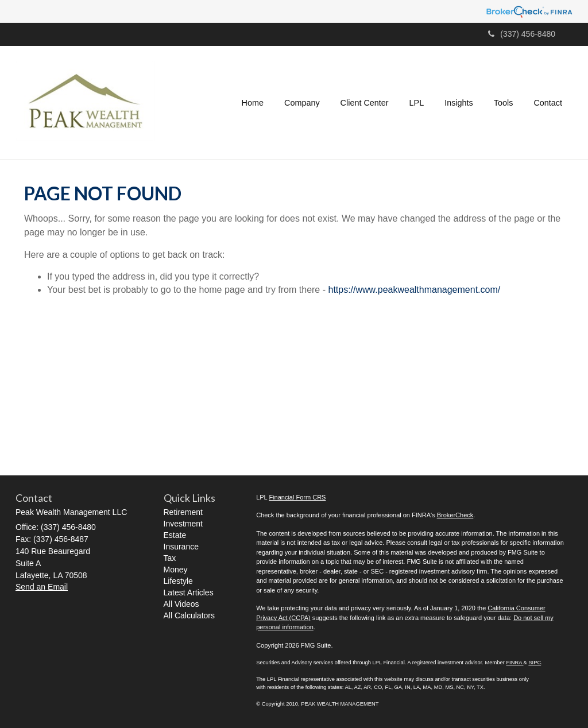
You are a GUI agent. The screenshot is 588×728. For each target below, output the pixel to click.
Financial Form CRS (297, 497)
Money (176, 570)
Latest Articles (189, 593)
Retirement (183, 512)
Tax (170, 558)
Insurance (181, 547)
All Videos (181, 604)
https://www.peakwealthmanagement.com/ (414, 290)
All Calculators (189, 615)
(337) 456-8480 (522, 34)
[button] (302, 103)
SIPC (535, 663)
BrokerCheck (455, 515)
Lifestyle (178, 581)
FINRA (514, 663)
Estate (175, 535)
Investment (183, 524)
